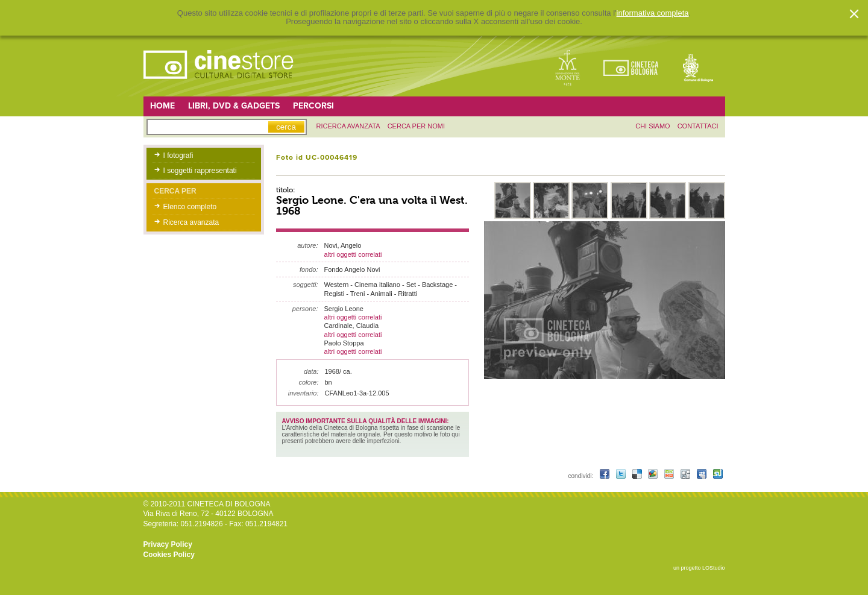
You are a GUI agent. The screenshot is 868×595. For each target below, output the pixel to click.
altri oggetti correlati (353, 254)
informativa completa (653, 13)
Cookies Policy (169, 555)
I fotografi (178, 156)
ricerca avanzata (348, 126)
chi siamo (653, 126)
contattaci (698, 126)
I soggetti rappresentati (200, 171)
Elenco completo (190, 207)
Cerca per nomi (416, 126)
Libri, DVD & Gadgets (234, 106)
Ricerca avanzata (191, 222)
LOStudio (714, 568)
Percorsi (313, 106)
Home (162, 106)
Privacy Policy (168, 544)
